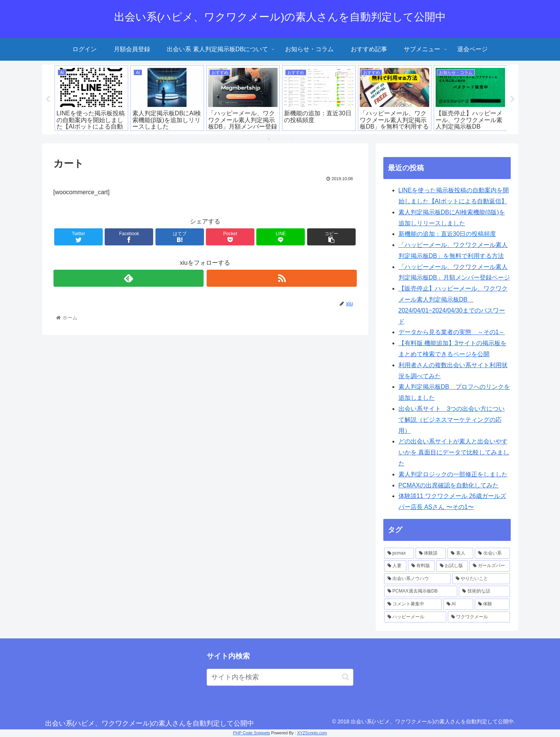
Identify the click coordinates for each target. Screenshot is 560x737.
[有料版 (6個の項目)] (421, 566)
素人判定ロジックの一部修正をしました (453, 474)
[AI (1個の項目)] (458, 604)
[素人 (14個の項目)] (460, 553)
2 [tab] (280, 139)
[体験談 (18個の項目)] (431, 553)
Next (513, 99)
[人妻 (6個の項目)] (395, 566)
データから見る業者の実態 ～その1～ (452, 332)
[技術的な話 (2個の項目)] (484, 591)
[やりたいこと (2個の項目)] (481, 579)
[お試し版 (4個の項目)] (452, 566)
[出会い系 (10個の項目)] (492, 553)
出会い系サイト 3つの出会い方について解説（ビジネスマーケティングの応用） (452, 420)
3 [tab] (292, 139)
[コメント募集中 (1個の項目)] (413, 604)
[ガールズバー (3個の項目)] (490, 566)
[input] (280, 677)
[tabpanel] (91, 98)
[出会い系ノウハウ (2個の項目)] (417, 579)
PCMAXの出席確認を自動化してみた (449, 485)
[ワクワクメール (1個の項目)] (479, 617)
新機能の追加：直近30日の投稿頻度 (447, 234)
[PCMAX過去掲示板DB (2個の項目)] (421, 591)
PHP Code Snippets (251, 733)
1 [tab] (269, 139)
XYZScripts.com (312, 733)
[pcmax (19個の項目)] (399, 553)
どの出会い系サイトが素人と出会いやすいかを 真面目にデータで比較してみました (454, 452)
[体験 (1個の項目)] (492, 604)
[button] (346, 677)
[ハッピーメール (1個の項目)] (415, 617)
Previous (48, 99)
